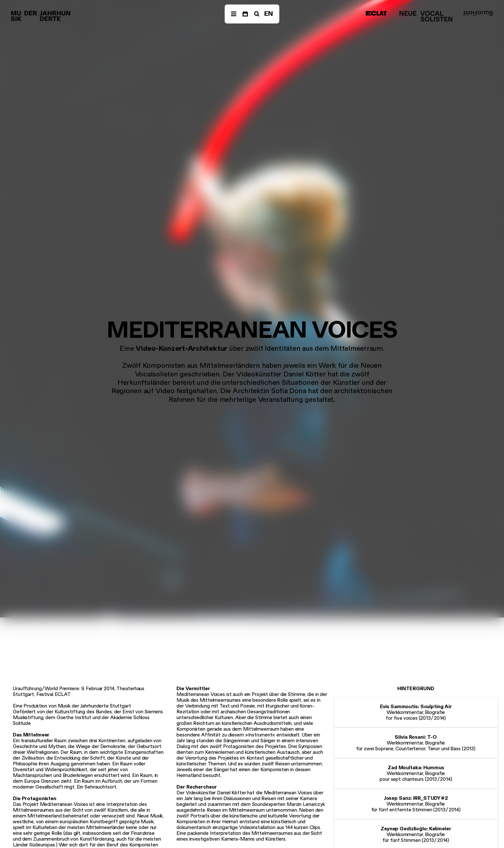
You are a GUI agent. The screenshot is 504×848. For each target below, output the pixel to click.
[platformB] (478, 13)
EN (269, 14)
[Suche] (256, 14)
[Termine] (245, 14)
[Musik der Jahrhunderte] (41, 16)
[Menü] (234, 14)
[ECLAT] (376, 13)
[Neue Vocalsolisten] (426, 16)
